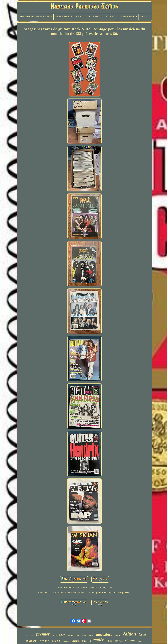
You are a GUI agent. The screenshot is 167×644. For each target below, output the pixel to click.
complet (45, 640)
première (98, 640)
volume (76, 641)
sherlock (70, 635)
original (56, 641)
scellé (84, 635)
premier (43, 634)
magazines (104, 634)
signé (78, 635)
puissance (32, 641)
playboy (59, 634)
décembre (66, 641)
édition (130, 634)
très (32, 636)
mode (118, 635)
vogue (91, 635)
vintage (130, 640)
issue (142, 634)
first (110, 641)
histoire (119, 641)
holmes (140, 641)
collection (26, 636)
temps (85, 641)
